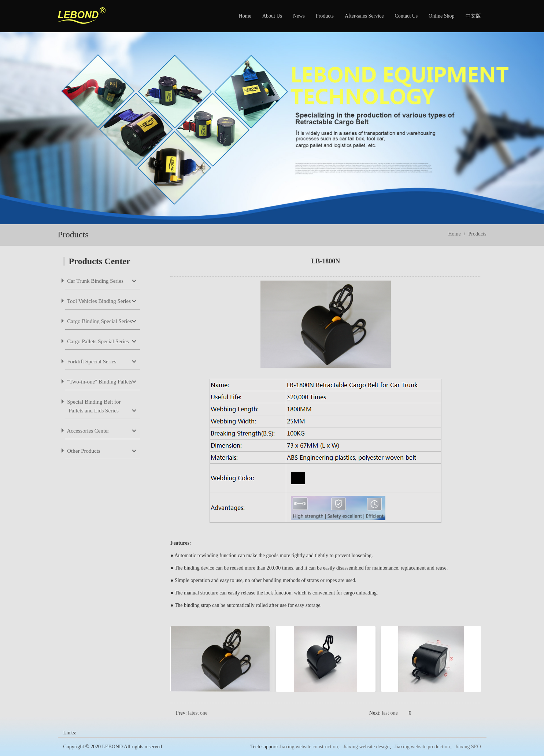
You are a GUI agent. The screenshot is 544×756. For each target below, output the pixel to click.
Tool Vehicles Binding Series (99, 301)
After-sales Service (364, 16)
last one (390, 713)
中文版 (473, 16)
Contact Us (406, 16)
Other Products (83, 451)
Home (245, 16)
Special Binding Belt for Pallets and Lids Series (93, 406)
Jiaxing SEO (468, 747)
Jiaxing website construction (309, 747)
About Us (272, 16)
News (299, 16)
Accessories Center (88, 431)
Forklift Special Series (91, 362)
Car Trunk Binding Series (95, 281)
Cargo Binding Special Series (99, 321)
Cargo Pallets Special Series (97, 341)
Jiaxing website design (366, 747)
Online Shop (441, 16)
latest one (198, 713)
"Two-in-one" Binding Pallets (99, 382)
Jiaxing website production (422, 747)
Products (325, 16)
